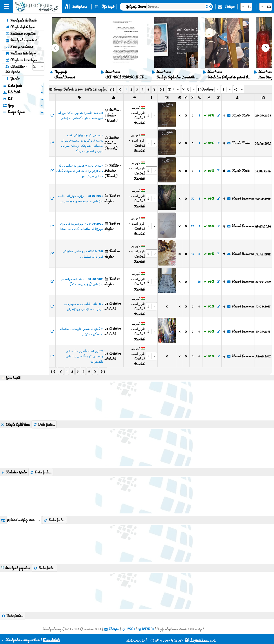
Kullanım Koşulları (21, 33)
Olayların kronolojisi (21, 60)
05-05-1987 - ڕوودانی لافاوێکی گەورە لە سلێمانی (83, 254)
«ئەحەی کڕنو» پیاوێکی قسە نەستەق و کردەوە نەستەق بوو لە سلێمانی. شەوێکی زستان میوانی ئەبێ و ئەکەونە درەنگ (82, 143)
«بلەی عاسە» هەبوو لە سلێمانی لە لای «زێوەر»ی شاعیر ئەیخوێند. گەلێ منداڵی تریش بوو (80, 171)
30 (193, 198)
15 (199, 281)
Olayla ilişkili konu (20, 27)
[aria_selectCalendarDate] (38, 66)
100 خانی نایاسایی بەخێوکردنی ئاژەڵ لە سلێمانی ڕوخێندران (84, 306)
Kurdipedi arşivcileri (21, 40)
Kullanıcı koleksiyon (21, 53)
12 (193, 254)
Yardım (13, 78)
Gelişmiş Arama (136, 6)
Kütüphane (79, 7)
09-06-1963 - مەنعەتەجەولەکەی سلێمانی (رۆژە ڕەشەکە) (82, 281)
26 (193, 226)
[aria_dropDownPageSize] (189, 89)
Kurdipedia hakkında (21, 20)
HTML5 (148, 629)
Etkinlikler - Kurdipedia (16, 69)
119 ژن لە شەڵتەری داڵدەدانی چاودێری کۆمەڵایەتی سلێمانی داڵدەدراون (84, 356)
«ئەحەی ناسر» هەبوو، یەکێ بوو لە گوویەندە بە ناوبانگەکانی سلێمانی (81, 115)
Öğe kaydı (108, 7)
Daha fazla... (44, 424)
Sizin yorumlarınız (19, 47)
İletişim (230, 7)
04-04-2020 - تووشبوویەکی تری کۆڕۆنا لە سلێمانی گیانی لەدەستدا (82, 226)
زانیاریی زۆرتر (136, 640)
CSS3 (131, 629)
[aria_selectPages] (174, 89)
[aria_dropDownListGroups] (24, 520)
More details (51, 640)
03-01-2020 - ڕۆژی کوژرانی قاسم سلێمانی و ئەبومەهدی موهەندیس (80, 198)
